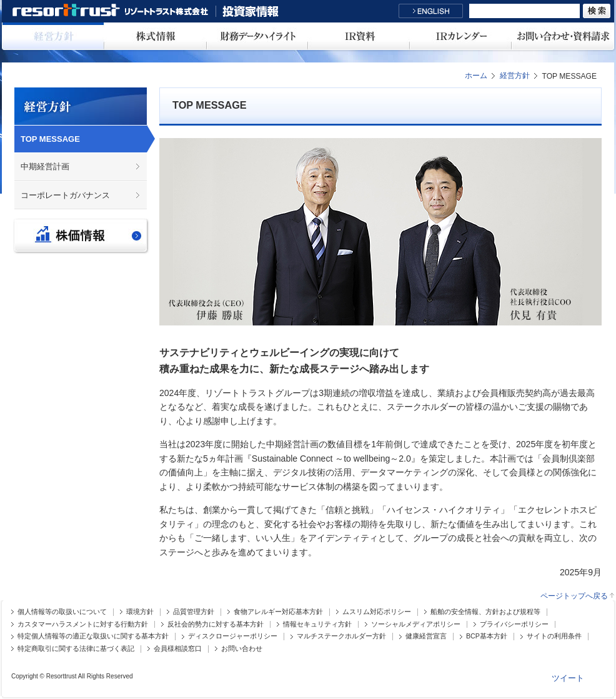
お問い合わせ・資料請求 (563, 36)
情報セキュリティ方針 (317, 624)
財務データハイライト (257, 36)
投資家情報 (251, 11)
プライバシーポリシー (514, 624)
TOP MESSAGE (50, 139)
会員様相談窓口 (178, 649)
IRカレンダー (461, 36)
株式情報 (155, 36)
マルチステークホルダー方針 (341, 636)
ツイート (568, 678)
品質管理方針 (194, 612)
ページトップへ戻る (574, 596)
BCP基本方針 (487, 636)
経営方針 (53, 36)
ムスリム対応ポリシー (377, 612)
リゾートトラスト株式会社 (114, 11)
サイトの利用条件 (554, 636)
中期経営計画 (45, 166)
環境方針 (140, 612)
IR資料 (359, 36)
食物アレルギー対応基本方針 (278, 612)
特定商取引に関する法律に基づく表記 (76, 649)
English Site (431, 11)
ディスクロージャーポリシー (233, 636)
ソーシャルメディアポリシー (416, 624)
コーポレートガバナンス (65, 195)
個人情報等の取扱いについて (62, 612)
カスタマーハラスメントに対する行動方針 (83, 624)
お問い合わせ (242, 649)
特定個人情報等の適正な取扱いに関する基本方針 (93, 636)
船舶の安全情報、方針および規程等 (485, 612)
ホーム (476, 76)
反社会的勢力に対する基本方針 (216, 624)
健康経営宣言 (426, 636)
